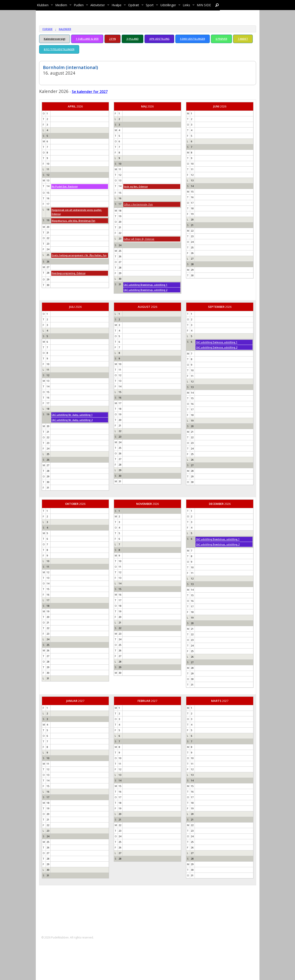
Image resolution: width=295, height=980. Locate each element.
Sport (150, 5)
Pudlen (79, 5)
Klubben (43, 5)
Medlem (61, 5)
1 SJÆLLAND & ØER (87, 39)
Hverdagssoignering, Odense (69, 273)
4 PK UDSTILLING (159, 39)
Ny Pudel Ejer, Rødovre (65, 187)
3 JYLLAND (133, 39)
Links (186, 5)
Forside (48, 29)
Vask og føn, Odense (136, 187)
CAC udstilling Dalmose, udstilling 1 (217, 342)
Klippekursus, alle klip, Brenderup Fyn (73, 221)
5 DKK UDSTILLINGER (193, 39)
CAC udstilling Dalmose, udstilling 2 (217, 347)
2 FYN (112, 39)
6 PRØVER (221, 39)
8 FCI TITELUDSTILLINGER (59, 49)
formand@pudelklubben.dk (66, 918)
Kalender (65, 29)
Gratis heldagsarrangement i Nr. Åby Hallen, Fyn (79, 255)
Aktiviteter (98, 5)
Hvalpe (117, 5)
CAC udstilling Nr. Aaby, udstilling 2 (72, 420)
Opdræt (134, 5)
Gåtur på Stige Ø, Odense (139, 239)
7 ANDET (243, 39)
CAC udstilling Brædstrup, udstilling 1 (145, 285)
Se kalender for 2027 (90, 92)
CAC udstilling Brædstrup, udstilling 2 (145, 290)
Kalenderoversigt (55, 39)
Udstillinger (168, 5)
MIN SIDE (204, 5)
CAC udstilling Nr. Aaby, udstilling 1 (72, 415)
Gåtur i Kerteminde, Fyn (138, 204)
